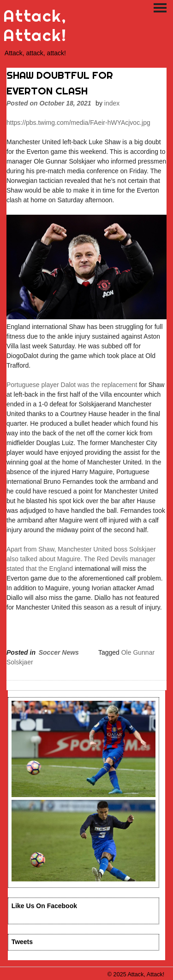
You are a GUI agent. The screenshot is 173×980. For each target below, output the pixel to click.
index (112, 103)
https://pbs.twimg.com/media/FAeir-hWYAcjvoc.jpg (78, 123)
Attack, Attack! (35, 26)
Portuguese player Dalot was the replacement (72, 385)
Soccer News (59, 652)
